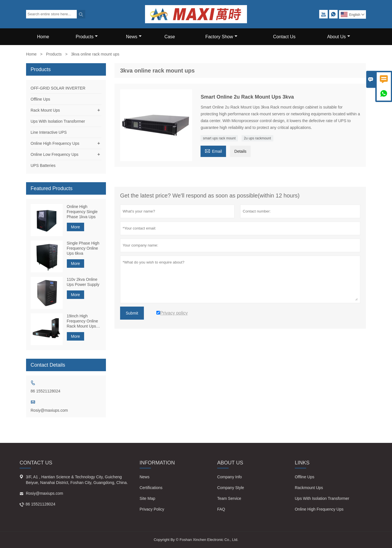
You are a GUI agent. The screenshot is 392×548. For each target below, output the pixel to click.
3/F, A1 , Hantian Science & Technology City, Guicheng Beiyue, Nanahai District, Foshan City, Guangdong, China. (77, 480)
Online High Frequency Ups (55, 143)
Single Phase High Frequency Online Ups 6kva (83, 248)
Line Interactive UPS (49, 132)
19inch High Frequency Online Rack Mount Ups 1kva (83, 321)
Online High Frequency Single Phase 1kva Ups (82, 212)
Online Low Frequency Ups (55, 154)
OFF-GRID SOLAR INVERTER (58, 88)
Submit (132, 313)
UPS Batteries (43, 165)
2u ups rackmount (257, 138)
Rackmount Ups (309, 488)
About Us (339, 37)
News (134, 37)
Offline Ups (40, 99)
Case (170, 37)
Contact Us (284, 37)
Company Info (230, 477)
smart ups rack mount (219, 138)
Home (43, 37)
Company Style (231, 488)
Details (240, 151)
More (76, 227)
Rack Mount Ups (45, 110)
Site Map (147, 498)
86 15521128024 (45, 391)
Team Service (229, 498)
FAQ (221, 509)
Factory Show (221, 37)
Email (213, 151)
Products (87, 37)
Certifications (151, 488)
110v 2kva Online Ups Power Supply (83, 282)
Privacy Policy (152, 509)
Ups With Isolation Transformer (58, 121)
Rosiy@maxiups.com (49, 410)
